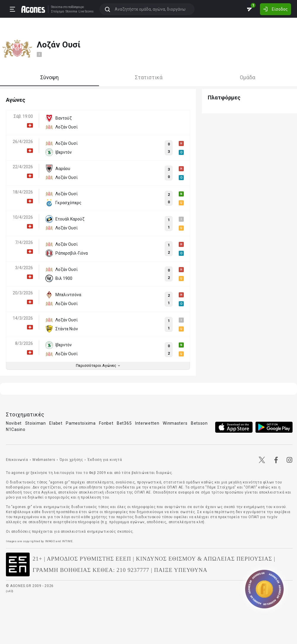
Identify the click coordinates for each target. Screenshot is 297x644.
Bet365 (124, 423)
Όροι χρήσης (71, 460)
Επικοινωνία (17, 460)
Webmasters (44, 460)
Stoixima (55, 7)
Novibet (14, 423)
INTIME (67, 541)
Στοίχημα (55, 11)
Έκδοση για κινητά (105, 460)
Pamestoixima (81, 423)
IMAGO (50, 541)
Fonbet (106, 423)
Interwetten (147, 423)
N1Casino (16, 429)
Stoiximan (36, 423)
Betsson (199, 423)
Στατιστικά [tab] (149, 77)
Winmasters (175, 423)
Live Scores (84, 11)
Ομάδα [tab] (247, 77)
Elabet (56, 423)
